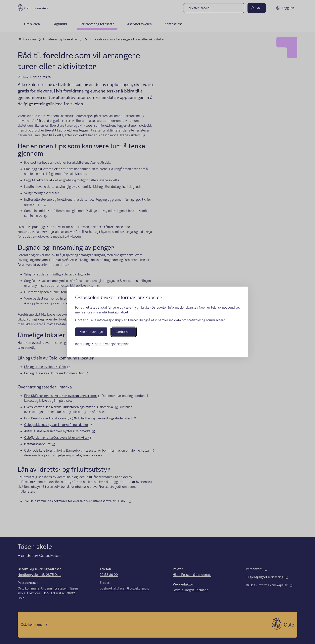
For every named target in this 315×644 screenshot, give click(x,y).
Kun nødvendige (91, 332)
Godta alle (124, 332)
